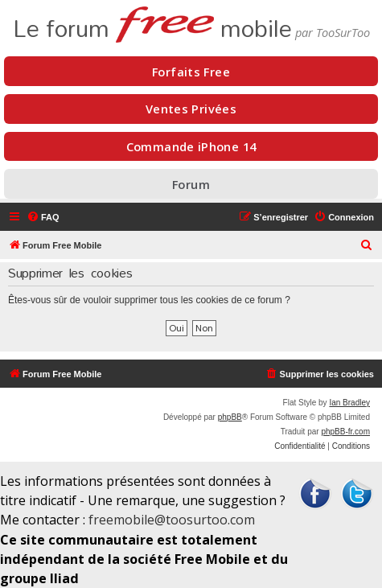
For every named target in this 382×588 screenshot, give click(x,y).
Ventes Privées (191, 109)
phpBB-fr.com (345, 432)
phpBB (230, 417)
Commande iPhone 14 (191, 146)
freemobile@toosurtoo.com (172, 520)
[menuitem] (43, 217)
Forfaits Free (191, 72)
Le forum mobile (152, 23)
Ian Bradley (349, 403)
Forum (191, 184)
